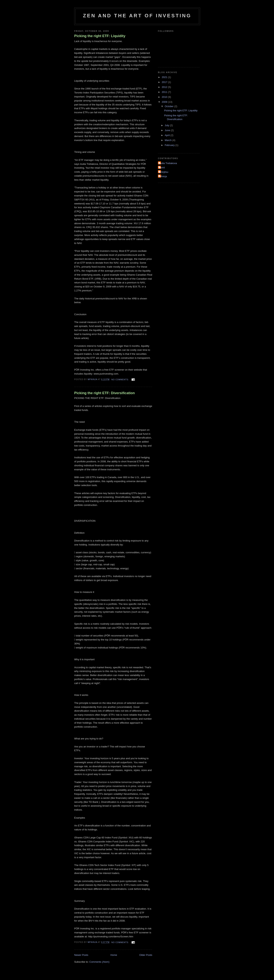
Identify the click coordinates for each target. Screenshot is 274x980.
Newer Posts (81, 955)
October (170, 106)
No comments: (121, 380)
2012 (165, 87)
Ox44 (162, 168)
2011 (165, 92)
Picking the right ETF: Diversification (104, 393)
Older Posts (146, 955)
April (168, 135)
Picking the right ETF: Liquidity (100, 36)
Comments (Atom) (99, 962)
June (168, 130)
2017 (165, 82)
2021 (165, 77)
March (169, 140)
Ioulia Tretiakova (168, 163)
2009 (165, 102)
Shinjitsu (164, 172)
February (170, 145)
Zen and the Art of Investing (137, 16)
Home (114, 955)
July (167, 125)
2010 (165, 97)
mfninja (163, 176)
